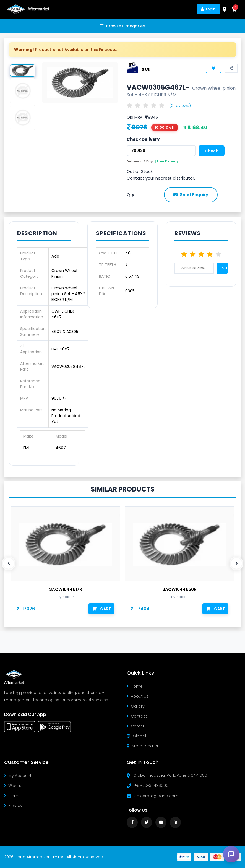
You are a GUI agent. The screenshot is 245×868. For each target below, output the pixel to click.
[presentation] (9, 563)
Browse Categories (122, 26)
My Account (18, 776)
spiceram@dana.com (156, 796)
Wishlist (13, 786)
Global (136, 736)
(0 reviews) (180, 106)
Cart (102, 609)
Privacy (13, 805)
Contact (137, 716)
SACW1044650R (179, 589)
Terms (12, 796)
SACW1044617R (66, 589)
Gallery (136, 706)
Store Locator (143, 746)
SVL (146, 69)
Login (208, 9)
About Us (138, 696)
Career (135, 726)
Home (135, 686)
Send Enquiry (191, 195)
